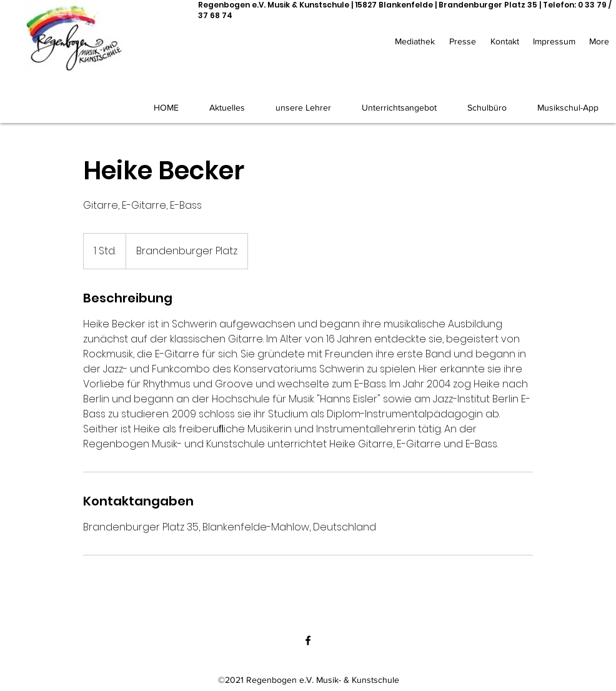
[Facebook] (308, 640)
